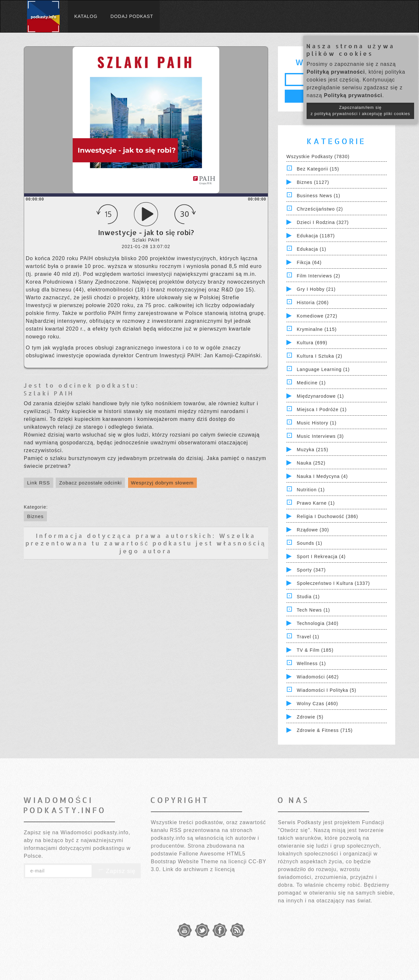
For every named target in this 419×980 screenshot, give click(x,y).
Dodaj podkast (132, 16)
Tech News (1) (313, 610)
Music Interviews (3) (320, 436)
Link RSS (39, 483)
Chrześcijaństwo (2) (320, 209)
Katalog (86, 16)
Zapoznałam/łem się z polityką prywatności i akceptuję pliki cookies (360, 111)
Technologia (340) (318, 623)
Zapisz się (116, 871)
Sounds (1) (310, 543)
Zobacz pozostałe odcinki (90, 483)
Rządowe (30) (313, 530)
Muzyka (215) (313, 450)
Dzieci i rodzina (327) (323, 222)
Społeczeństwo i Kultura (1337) (333, 583)
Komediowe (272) (317, 316)
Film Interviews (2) (318, 276)
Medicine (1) (311, 383)
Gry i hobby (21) (316, 289)
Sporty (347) (311, 570)
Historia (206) (313, 303)
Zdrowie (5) (310, 717)
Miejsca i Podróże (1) (322, 409)
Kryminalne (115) (317, 329)
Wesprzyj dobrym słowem (162, 483)
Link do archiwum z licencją (199, 869)
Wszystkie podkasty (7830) (318, 156)
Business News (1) (319, 196)
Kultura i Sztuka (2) (320, 356)
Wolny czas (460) (318, 704)
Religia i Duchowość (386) (327, 516)
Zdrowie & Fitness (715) (325, 730)
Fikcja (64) (309, 262)
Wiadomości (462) (318, 677)
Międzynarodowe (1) (320, 396)
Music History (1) (317, 423)
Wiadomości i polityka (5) (327, 690)
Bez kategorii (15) (318, 169)
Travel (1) (308, 637)
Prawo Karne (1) (316, 503)
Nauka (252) (311, 463)
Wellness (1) (311, 663)
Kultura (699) (312, 343)
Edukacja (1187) (316, 236)
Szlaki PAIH (49, 393)
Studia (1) (308, 597)
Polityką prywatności (336, 72)
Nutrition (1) (311, 490)
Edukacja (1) (312, 249)
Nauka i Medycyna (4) (322, 476)
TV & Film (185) (315, 650)
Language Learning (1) (323, 369)
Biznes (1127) (313, 182)
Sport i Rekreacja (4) (321, 557)
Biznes (35, 516)
